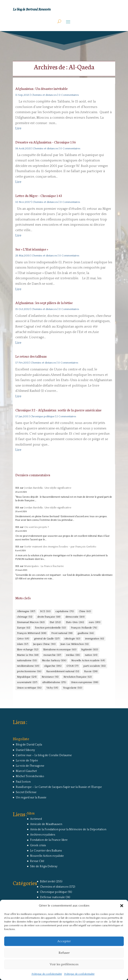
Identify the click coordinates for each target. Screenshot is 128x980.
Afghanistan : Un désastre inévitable (42, 88)
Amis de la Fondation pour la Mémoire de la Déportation (68, 829)
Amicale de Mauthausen (46, 824)
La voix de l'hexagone (30, 766)
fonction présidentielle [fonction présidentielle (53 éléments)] (50, 628)
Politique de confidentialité (47, 974)
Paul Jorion (23, 782)
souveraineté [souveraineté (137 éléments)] (27, 682)
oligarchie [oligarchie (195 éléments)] (53, 666)
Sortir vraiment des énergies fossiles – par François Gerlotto (60, 547)
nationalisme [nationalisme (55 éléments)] (27, 661)
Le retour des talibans (31, 356)
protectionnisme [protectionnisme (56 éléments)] (29, 672)
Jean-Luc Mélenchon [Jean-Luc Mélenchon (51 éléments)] (75, 644)
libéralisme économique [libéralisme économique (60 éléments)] (60, 650)
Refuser (64, 953)
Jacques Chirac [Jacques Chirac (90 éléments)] (44, 644)
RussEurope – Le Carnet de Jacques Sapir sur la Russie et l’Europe (59, 787)
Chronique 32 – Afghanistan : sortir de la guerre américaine (58, 410)
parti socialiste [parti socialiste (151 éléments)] (94, 666)
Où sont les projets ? (37, 527)
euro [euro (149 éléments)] (95, 622)
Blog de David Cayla (29, 745)
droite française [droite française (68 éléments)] (49, 617)
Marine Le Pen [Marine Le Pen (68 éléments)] (28, 655)
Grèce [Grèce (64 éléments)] (23, 639)
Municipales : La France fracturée (44, 566)
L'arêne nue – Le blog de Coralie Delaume (44, 755)
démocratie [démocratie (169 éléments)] (75, 617)
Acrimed (36, 819)
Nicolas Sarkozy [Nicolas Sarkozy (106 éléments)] (54, 661)
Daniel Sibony (25, 750)
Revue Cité (37, 861)
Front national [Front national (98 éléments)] (62, 633)
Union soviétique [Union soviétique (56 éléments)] (29, 688)
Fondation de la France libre (49, 840)
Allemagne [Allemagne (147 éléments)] (26, 611)
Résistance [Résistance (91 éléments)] (50, 677)
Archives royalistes (43, 835)
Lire (18, 128)
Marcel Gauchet (26, 771)
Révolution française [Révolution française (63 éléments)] (78, 677)
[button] (122, 906)
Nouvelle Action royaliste (47, 856)
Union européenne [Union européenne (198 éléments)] (85, 682)
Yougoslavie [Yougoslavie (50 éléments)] (73, 688)
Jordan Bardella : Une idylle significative (48, 488)
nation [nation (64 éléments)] (91, 655)
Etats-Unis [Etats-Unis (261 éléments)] (75, 622)
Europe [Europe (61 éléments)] (24, 628)
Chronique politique (42, 416)
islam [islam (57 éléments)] (23, 644)
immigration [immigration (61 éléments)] (94, 639)
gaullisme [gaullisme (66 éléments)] (86, 633)
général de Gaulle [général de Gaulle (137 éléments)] (47, 639)
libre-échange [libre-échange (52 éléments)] (28, 650)
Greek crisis (38, 845)
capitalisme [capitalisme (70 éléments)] (65, 611)
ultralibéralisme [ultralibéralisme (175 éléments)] (54, 682)
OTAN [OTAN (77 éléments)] (72, 666)
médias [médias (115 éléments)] (73, 655)
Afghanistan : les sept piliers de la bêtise (44, 302)
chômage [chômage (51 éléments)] (25, 617)
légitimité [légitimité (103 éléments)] (90, 650)
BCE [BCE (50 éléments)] (45, 611)
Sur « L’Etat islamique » (32, 249)
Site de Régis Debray (44, 866)
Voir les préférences (64, 964)
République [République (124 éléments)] (27, 677)
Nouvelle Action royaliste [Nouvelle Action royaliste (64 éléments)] (88, 661)
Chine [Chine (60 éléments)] (85, 611)
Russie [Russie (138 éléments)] (91, 672)
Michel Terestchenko (30, 776)
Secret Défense (26, 792)
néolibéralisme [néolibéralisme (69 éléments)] (28, 666)
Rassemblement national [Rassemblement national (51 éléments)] (63, 672)
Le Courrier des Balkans (46, 851)
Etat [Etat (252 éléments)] (55, 622)
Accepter (64, 941)
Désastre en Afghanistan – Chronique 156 (46, 142)
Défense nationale (52, 897)
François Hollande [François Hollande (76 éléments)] (84, 628)
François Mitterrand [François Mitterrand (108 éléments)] (32, 633)
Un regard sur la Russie (31, 798)
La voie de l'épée (27, 761)
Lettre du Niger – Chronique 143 (39, 195)
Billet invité (48, 882)
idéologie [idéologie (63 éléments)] (72, 639)
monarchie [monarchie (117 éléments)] (52, 655)
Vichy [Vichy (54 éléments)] (52, 688)
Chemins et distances (44, 95)
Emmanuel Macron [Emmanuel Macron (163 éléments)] (31, 622)
